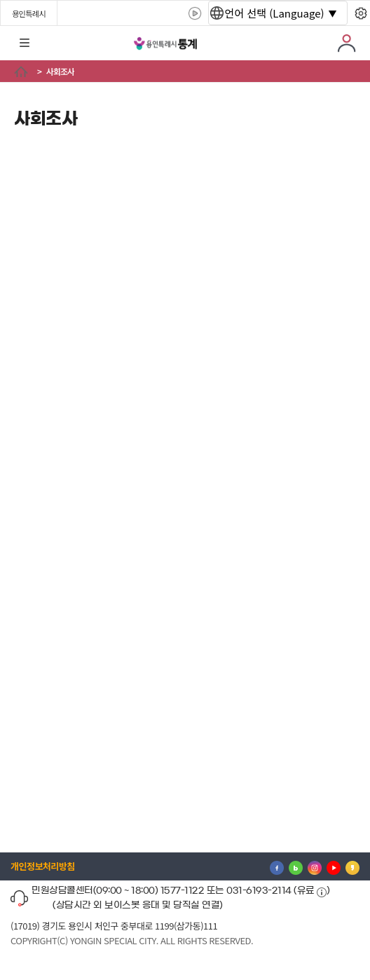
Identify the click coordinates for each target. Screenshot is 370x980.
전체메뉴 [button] (25, 43)
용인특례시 (29, 13)
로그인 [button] (347, 43)
